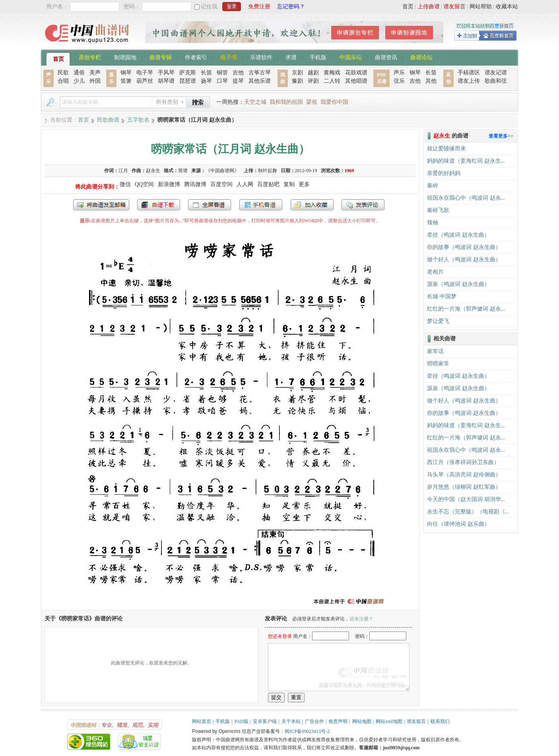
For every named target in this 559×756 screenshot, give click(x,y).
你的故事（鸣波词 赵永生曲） (464, 247)
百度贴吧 (268, 184)
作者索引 (196, 57)
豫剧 (297, 81)
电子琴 (145, 73)
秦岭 (433, 186)
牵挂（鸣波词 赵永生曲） (458, 235)
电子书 (229, 57)
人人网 (245, 184)
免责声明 (338, 721)
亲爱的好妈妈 (444, 173)
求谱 (291, 57)
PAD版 (242, 721)
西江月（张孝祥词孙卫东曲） (463, 462)
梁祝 (312, 102)
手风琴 (166, 73)
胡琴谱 (166, 81)
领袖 (433, 223)
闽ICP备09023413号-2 (307, 731)
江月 (123, 171)
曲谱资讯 (386, 57)
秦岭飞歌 (438, 210)
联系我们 (440, 721)
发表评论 (363, 205)
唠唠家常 (438, 364)
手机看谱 (261, 205)
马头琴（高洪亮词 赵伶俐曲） (464, 475)
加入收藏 (312, 205)
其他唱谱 (356, 81)
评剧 (313, 81)
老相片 (435, 272)
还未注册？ (361, 619)
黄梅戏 (332, 73)
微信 (125, 184)
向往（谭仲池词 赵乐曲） (458, 524)
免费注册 (259, 7)
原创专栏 (90, 57)
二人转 (332, 81)
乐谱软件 (261, 57)
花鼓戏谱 (356, 73)
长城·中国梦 (442, 296)
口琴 (222, 81)
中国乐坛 (351, 57)
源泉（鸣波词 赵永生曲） (458, 284)
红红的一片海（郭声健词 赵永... (466, 309)
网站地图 (362, 721)
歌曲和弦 (496, 81)
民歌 (63, 73)
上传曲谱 (429, 7)
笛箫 (126, 81)
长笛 (206, 73)
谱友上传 (469, 81)
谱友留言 (454, 7)
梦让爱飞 (438, 321)
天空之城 (255, 102)
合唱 (63, 81)
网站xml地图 (389, 721)
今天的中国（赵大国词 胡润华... (466, 499)
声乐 (399, 73)
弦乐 (399, 81)
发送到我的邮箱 (101, 205)
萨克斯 (188, 73)
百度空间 (221, 184)
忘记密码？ (291, 7)
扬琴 (206, 81)
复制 (289, 184)
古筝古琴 (260, 73)
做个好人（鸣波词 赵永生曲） (464, 259)
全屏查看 (210, 205)
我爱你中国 (334, 102)
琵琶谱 (188, 81)
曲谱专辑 (161, 57)
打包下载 (159, 205)
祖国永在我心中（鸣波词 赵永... (466, 198)
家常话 (435, 351)
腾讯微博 (195, 184)
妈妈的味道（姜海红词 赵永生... (466, 161)
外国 (95, 81)
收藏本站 (507, 7)
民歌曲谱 (108, 120)
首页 (408, 7)
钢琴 (126, 73)
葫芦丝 (145, 81)
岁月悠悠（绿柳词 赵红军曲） (464, 487)
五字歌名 (138, 120)
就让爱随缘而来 (446, 149)
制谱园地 (125, 57)
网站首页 (202, 721)
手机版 (318, 57)
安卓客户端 (265, 721)
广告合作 (314, 721)
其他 (431, 81)
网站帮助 (481, 7)
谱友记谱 (496, 73)
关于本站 (291, 721)
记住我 (209, 7)
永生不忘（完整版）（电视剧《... (468, 512)
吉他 (238, 73)
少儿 (79, 81)
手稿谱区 (469, 73)
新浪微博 (169, 184)
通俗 (79, 73)
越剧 (313, 73)
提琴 (238, 81)
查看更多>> (501, 136)
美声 (95, 73)
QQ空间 (144, 184)
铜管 (222, 73)
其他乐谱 (260, 81)
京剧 (297, 73)
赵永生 (153, 171)
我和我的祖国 (286, 102)
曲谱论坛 (421, 57)
